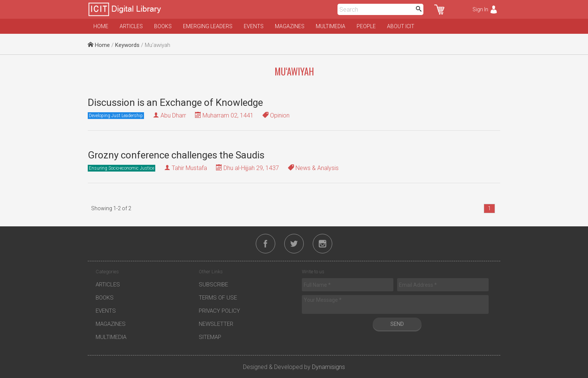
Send (397, 324)
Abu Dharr (173, 115)
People (366, 26)
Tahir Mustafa (189, 168)
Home (101, 26)
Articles (131, 26)
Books (163, 26)
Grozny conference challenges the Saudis (176, 155)
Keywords (127, 45)
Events (254, 26)
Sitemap (210, 337)
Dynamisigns (328, 367)
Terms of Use (218, 298)
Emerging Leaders (208, 26)
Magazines (290, 26)
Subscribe (213, 285)
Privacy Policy (219, 311)
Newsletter (216, 324)
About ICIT (401, 26)
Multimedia (331, 26)
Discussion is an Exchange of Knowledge (175, 102)
